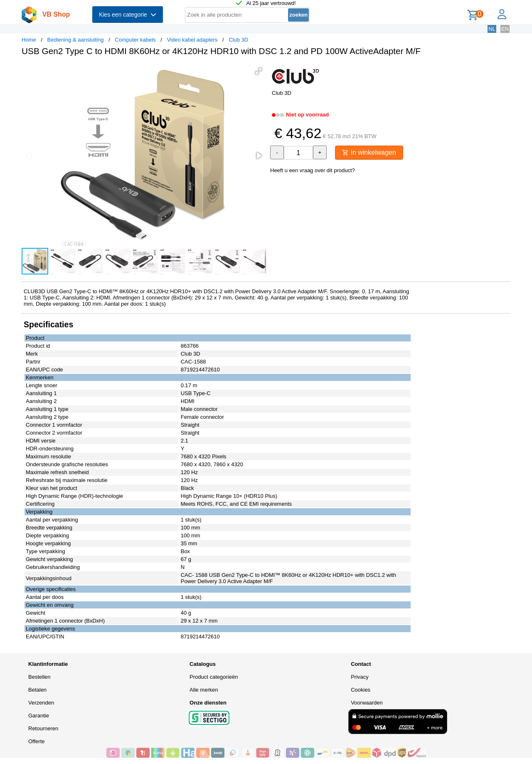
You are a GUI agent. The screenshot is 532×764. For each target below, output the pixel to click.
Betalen (37, 690)
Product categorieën (214, 677)
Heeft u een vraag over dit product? (313, 170)
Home (29, 40)
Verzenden (41, 703)
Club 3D (238, 40)
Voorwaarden (367, 703)
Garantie (39, 716)
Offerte (37, 741)
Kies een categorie (128, 15)
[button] (259, 71)
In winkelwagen (369, 152)
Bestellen (39, 677)
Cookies (361, 690)
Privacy (360, 677)
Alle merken (204, 690)
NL (492, 29)
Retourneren (43, 728)
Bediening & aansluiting (76, 40)
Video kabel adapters (192, 40)
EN (505, 29)
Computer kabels (135, 40)
